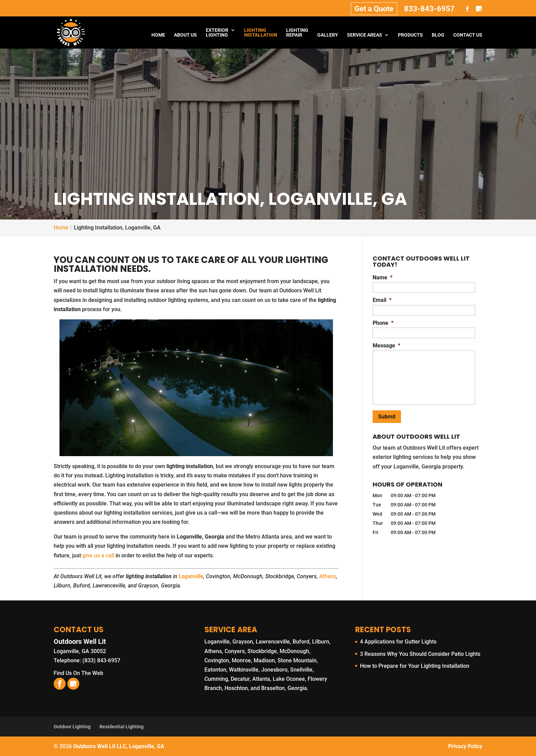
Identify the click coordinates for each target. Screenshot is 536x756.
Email (382, 300)
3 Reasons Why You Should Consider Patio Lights (420, 654)
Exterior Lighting (217, 33)
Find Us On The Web (78, 673)
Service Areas (365, 35)
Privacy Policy (465, 746)
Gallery (328, 35)
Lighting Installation (261, 33)
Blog (438, 35)
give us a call (98, 555)
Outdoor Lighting (72, 727)
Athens (328, 576)
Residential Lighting (122, 727)
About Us (185, 35)
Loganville (191, 576)
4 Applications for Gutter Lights (398, 642)
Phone (383, 323)
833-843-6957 (429, 9)
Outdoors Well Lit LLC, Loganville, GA (119, 746)
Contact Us (468, 35)
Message (386, 346)
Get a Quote (374, 9)
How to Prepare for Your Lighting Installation (415, 666)
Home (158, 35)
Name (383, 277)
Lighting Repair (297, 33)
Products (410, 35)
